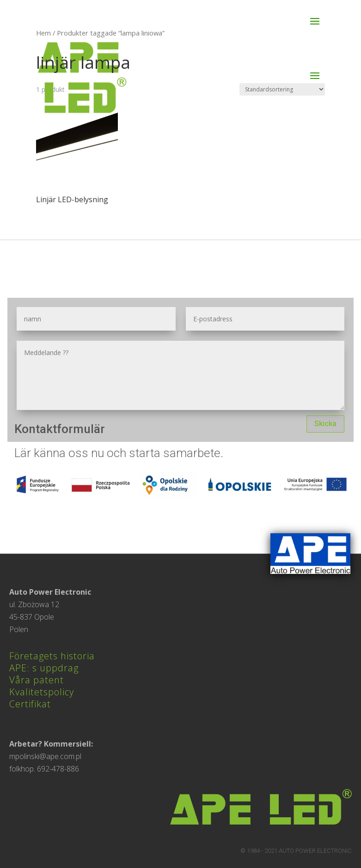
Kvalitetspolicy (42, 692)
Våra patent (37, 680)
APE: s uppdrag (44, 668)
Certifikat (30, 704)
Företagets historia (52, 656)
